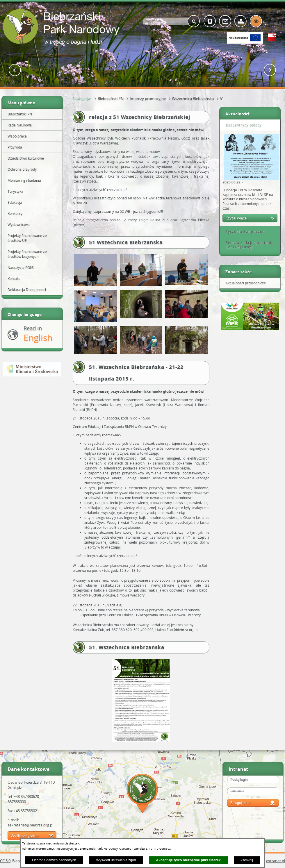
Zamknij (247, 860)
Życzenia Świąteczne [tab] (243, 232)
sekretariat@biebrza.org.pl (30, 825)
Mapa (142, 794)
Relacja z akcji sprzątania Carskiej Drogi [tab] (248, 245)
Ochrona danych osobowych (54, 860)
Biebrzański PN (111, 99)
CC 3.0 (5, 861)
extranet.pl (276, 861)
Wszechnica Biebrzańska (193, 99)
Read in (38, 334)
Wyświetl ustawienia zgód (116, 860)
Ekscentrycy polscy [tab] (241, 125)
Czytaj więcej (237, 218)
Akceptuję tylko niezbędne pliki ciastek (188, 860)
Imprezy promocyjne (148, 99)
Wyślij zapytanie (25, 836)
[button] (15, 70)
